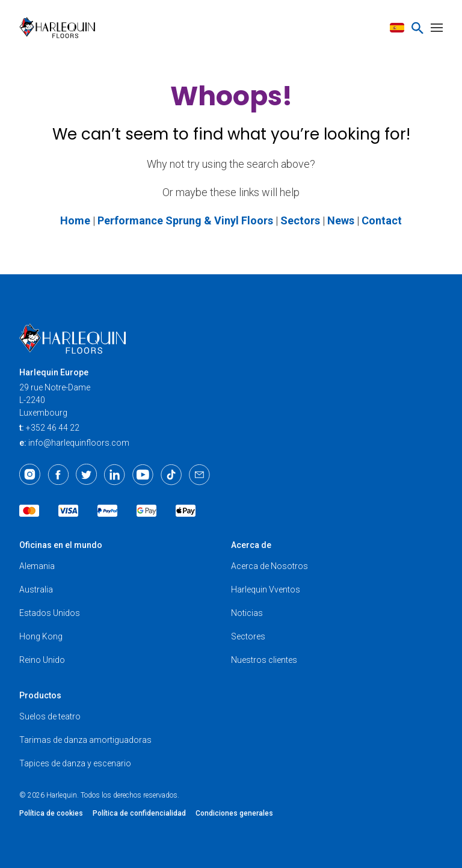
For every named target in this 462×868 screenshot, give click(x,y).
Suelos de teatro (50, 716)
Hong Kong (41, 636)
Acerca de (251, 545)
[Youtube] (143, 475)
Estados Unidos (50, 613)
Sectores (248, 636)
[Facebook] (58, 475)
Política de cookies (51, 813)
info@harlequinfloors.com (79, 443)
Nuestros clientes (264, 660)
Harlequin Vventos (266, 589)
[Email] (199, 475)
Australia (36, 589)
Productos (40, 695)
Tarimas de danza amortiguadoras (85, 740)
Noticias (247, 613)
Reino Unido (42, 660)
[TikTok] (171, 475)
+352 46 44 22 (53, 428)
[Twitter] (86, 475)
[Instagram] (30, 475)
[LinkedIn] (115, 475)
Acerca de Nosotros (269, 566)
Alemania (37, 566)
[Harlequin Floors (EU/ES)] (61, 28)
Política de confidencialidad (139, 813)
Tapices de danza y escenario (75, 763)
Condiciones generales (234, 813)
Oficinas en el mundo (61, 545)
